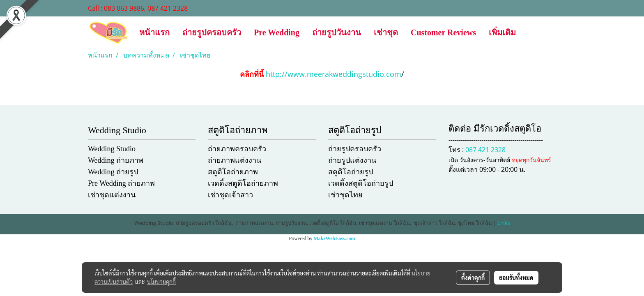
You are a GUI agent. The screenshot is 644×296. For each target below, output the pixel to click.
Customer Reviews (443, 32)
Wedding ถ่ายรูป (113, 172)
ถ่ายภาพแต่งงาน (235, 160)
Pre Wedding (277, 32)
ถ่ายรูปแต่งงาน (352, 160)
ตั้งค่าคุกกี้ (473, 277)
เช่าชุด (386, 32)
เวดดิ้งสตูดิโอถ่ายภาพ (243, 183)
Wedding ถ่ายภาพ (116, 160)
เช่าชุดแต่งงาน (112, 195)
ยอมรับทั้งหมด (516, 277)
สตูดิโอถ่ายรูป (351, 172)
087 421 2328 (485, 150)
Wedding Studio (112, 149)
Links (504, 223)
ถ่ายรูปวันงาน (337, 32)
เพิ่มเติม (502, 32)
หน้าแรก (154, 32)
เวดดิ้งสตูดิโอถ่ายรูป (361, 183)
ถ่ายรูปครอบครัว (212, 32)
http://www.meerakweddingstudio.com (333, 74)
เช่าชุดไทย (345, 195)
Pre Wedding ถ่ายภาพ (121, 183)
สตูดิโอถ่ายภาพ (233, 172)
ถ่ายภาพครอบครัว (237, 149)
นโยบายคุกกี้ (161, 282)
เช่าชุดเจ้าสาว (230, 195)
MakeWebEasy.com (335, 238)
